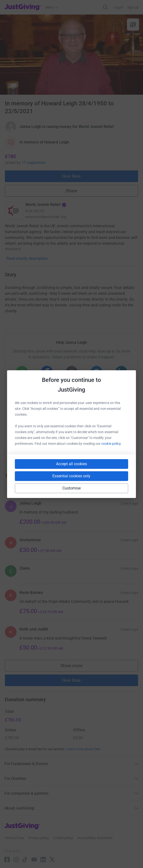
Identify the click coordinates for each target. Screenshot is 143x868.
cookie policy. (111, 444)
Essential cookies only (71, 476)
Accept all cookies (71, 464)
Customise (72, 488)
